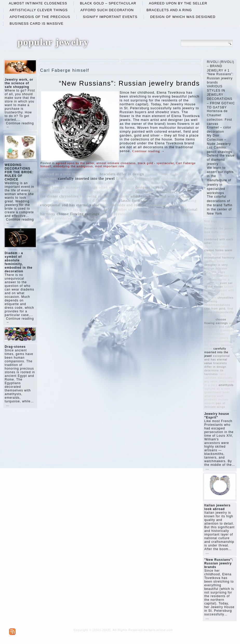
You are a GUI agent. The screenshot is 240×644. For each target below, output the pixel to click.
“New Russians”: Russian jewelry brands (129, 83)
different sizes (105, 201)
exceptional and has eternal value (70, 205)
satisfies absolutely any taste (66, 201)
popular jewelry (53, 42)
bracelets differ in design (122, 174)
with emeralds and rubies (123, 205)
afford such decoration (107, 10)
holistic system (68, 183)
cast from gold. (99, 209)
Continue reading (149, 151)
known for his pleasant (174, 214)
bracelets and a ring (169, 10)
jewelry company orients (112, 192)
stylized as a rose (56, 174)
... (8, 405)
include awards (85, 174)
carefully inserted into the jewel (86, 178)
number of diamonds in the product (145, 209)
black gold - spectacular (156, 163)
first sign (90, 187)
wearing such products (93, 218)
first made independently (138, 178)
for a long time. (75, 192)
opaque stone (157, 174)
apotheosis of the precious (40, 17)
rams (182, 205)
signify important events (110, 17)
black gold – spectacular (108, 3)
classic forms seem (136, 201)
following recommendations (104, 196)
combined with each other (172, 196)
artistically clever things (39, 10)
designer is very (149, 187)
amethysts (139, 196)
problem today (156, 183)
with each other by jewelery (117, 183)
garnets (47, 209)
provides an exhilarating (175, 201)
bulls (87, 183)
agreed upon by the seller (178, 3)
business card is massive (37, 24)
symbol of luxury (69, 209)
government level (161, 205)
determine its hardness (155, 192)
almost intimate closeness (38, 3)
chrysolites (69, 196)
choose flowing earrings (78, 214)
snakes (167, 178)
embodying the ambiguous (73, 166)
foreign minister (66, 187)
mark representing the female (126, 214)
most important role (110, 166)
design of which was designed (183, 17)
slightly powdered (56, 218)
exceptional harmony (219, 257)
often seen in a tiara (116, 187)
